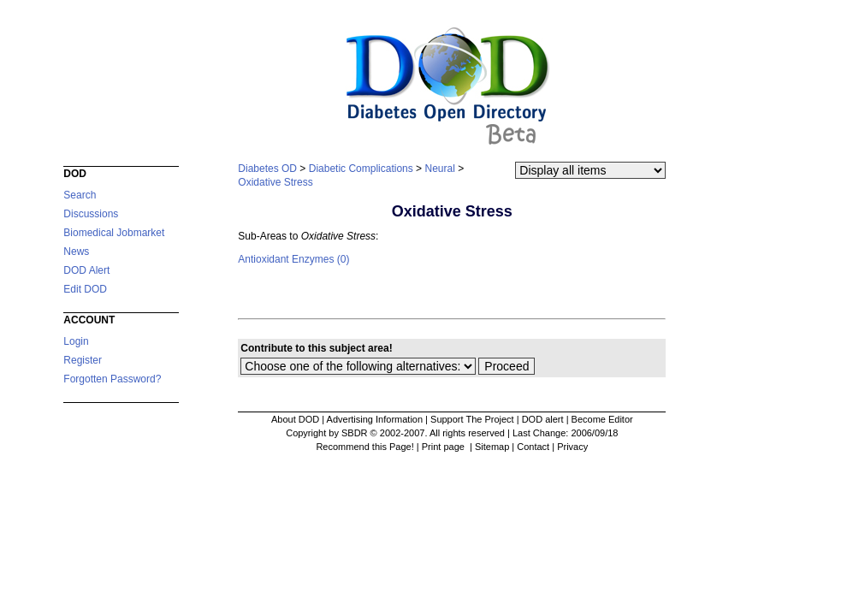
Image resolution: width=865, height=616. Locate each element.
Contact (533, 447)
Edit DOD (85, 289)
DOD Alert (86, 270)
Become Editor (602, 419)
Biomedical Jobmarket (114, 233)
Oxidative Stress (275, 182)
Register (83, 360)
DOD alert (543, 419)
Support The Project (472, 419)
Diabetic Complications (361, 169)
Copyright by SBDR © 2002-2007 (355, 433)
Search (80, 195)
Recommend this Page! (364, 447)
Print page (444, 447)
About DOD (295, 419)
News (76, 252)
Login (76, 341)
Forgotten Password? (112, 379)
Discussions (91, 214)
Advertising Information (375, 419)
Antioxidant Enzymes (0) (293, 259)
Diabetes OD (267, 169)
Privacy (572, 447)
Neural (439, 169)
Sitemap (492, 447)
